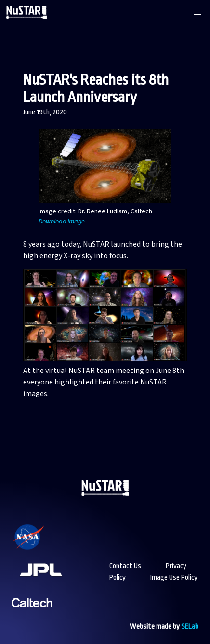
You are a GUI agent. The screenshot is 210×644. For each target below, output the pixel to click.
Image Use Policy (174, 577)
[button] (197, 12)
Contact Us (125, 566)
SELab (190, 626)
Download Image (62, 222)
